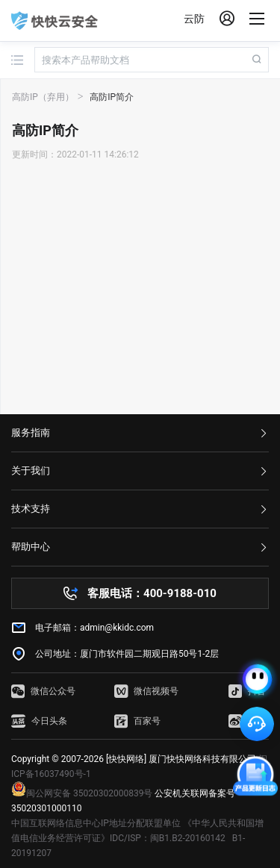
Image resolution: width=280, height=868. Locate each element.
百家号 (137, 721)
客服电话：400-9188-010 (152, 593)
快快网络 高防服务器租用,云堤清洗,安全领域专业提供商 (55, 21)
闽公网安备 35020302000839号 (82, 793)
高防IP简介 (112, 97)
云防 (194, 19)
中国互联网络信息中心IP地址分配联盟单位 (96, 823)
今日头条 (39, 721)
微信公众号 (43, 691)
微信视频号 (146, 691)
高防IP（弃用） (43, 97)
